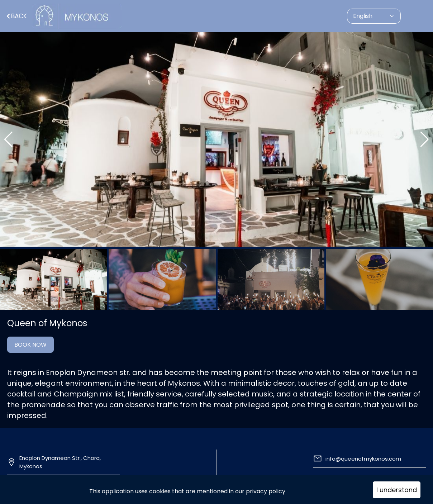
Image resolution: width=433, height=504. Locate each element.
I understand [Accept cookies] (397, 490)
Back (16, 16)
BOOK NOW (30, 345)
